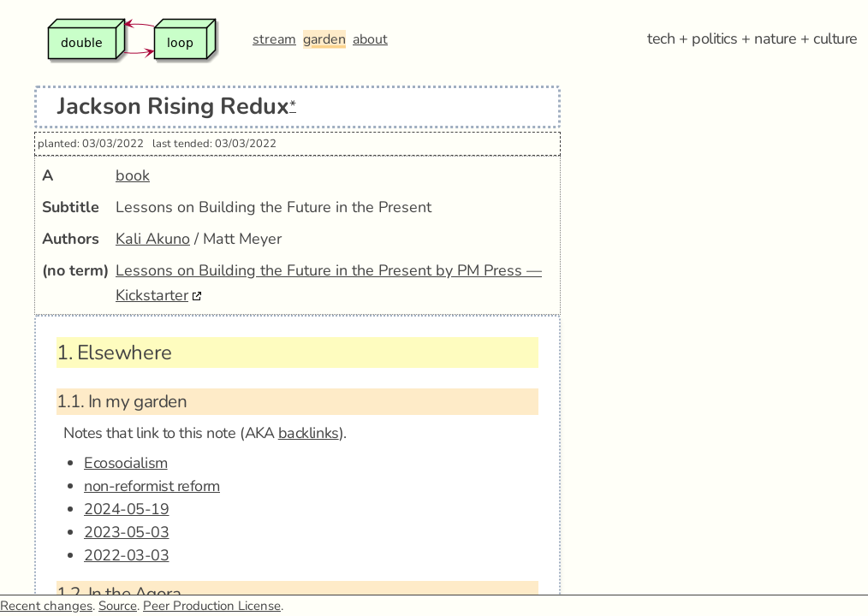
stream (274, 39)
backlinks (309, 433)
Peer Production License (212, 606)
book (133, 175)
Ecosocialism (126, 463)
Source (118, 606)
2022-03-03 (127, 555)
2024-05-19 (127, 509)
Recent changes (46, 606)
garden (324, 39)
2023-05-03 (127, 532)
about (370, 39)
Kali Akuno (153, 239)
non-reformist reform (152, 486)
